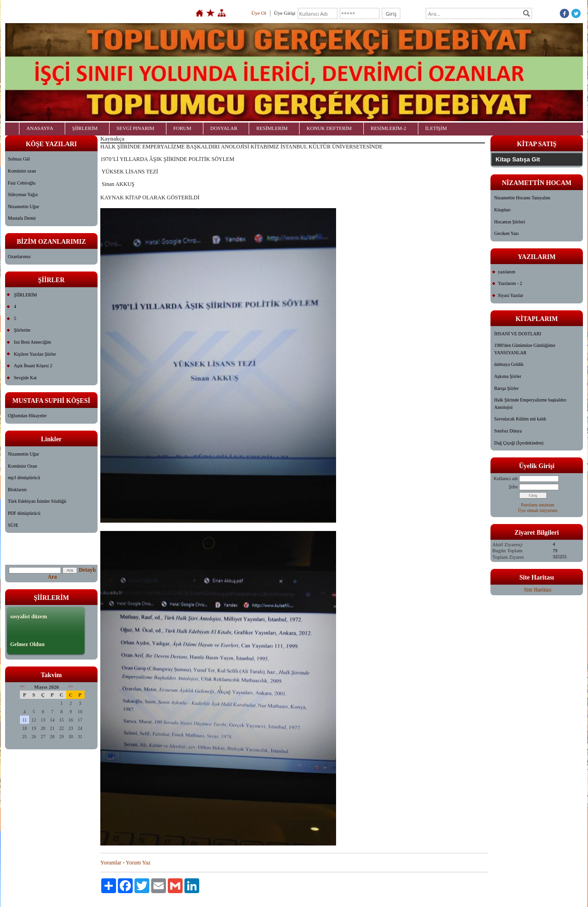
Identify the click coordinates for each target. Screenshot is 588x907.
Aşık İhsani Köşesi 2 (33, 366)
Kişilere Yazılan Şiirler (35, 354)
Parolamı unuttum (538, 505)
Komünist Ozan (22, 466)
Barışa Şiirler (506, 388)
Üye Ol (259, 13)
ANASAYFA (40, 128)
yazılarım (507, 272)
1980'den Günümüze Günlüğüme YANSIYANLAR (525, 349)
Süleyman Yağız (23, 194)
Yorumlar (111, 863)
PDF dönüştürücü (24, 513)
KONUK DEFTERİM (329, 128)
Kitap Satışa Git (518, 159)
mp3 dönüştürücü (24, 478)
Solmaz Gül (19, 159)
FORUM (182, 128)
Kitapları (502, 210)
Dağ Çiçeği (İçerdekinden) (519, 443)
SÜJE (13, 525)
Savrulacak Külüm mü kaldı (520, 419)
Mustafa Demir (22, 218)
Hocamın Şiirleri (510, 222)
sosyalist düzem (29, 617)
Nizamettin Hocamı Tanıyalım (522, 198)
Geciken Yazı (506, 233)
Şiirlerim (22, 330)
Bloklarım (17, 490)
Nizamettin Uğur (23, 207)
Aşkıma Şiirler (508, 376)
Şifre (513, 487)
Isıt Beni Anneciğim (33, 342)
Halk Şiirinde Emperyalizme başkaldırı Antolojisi (530, 404)
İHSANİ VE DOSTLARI (518, 334)
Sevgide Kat (25, 378)
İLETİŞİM (436, 128)
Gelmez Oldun (27, 644)
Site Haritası (538, 590)
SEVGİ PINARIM (135, 128)
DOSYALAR (224, 128)
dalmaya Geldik (509, 364)
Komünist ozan (22, 171)
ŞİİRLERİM (85, 128)
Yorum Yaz (138, 863)
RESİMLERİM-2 (389, 128)
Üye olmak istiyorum (538, 510)
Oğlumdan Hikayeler (27, 416)
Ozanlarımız (19, 256)
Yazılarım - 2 (510, 283)
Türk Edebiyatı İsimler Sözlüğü (37, 501)
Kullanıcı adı (506, 478)
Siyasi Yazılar (511, 295)
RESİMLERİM (272, 128)
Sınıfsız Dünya (508, 431)
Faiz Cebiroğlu (22, 183)
